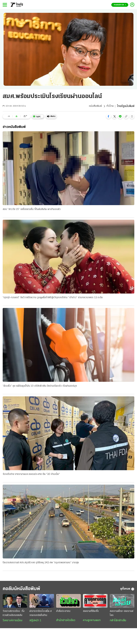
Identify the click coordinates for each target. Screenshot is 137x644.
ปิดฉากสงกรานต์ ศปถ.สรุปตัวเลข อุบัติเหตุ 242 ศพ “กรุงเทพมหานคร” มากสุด (41, 563)
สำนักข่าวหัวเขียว (66, 622)
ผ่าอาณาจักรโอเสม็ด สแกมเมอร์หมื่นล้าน (40, 614)
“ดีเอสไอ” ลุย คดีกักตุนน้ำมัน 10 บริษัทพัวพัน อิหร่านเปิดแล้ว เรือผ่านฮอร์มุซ (40, 386)
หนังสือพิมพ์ (95, 106)
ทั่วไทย (110, 106)
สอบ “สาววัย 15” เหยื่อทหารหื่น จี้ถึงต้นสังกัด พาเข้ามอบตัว (32, 209)
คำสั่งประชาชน (63, 612)
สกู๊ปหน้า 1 (35, 622)
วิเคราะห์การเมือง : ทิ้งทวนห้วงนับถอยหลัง (14, 614)
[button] (108, 116)
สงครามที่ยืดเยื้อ (91, 612)
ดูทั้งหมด (127, 590)
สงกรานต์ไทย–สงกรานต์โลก (121, 614)
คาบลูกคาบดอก (92, 622)
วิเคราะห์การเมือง (12, 622)
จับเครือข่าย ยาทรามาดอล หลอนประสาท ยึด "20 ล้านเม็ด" (31, 475)
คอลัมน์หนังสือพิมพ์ (24, 590)
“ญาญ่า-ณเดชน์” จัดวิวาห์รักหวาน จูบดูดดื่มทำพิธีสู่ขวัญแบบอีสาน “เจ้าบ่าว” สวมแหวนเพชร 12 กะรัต (53, 298)
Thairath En (120, 5)
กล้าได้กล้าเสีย (118, 622)
